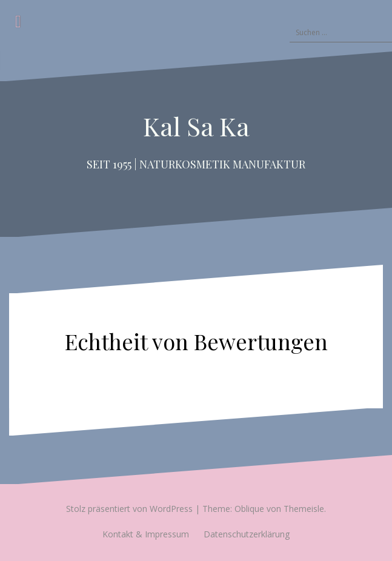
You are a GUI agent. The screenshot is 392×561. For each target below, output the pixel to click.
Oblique (249, 509)
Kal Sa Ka (196, 126)
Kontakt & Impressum (146, 534)
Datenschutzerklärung (247, 534)
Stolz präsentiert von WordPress (129, 509)
